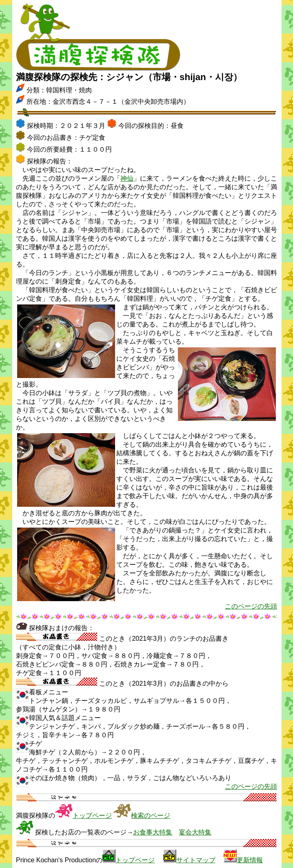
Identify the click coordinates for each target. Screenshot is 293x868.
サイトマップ (196, 860)
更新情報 (250, 860)
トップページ (92, 815)
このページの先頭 (251, 606)
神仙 (127, 178)
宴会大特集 (195, 832)
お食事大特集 (153, 832)
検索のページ (151, 815)
